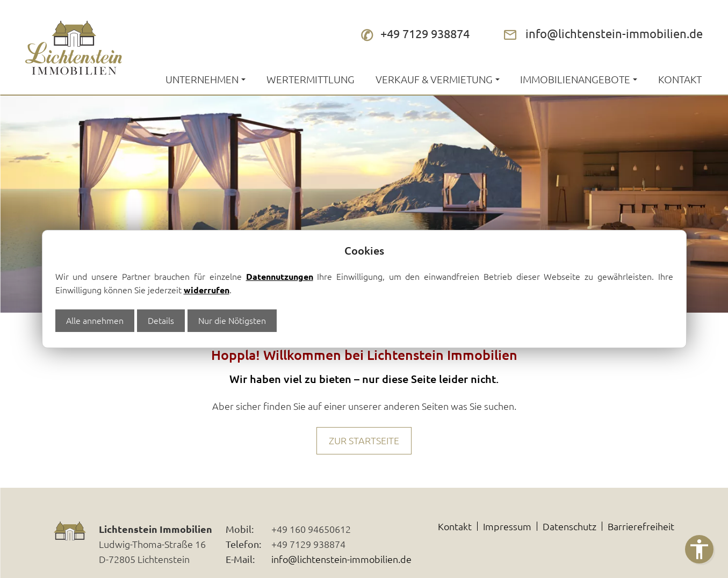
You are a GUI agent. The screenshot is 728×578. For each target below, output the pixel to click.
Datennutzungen (280, 276)
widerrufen (207, 290)
